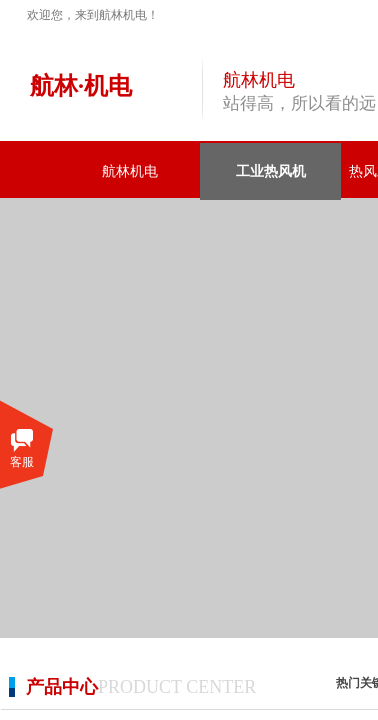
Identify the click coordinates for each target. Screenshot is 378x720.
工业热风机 (271, 171)
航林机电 (130, 171)
